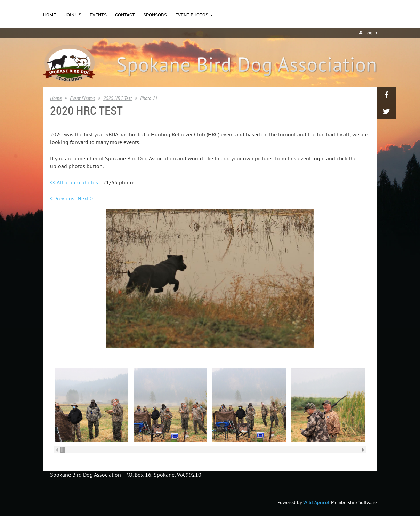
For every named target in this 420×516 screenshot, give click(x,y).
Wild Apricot (316, 502)
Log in (371, 33)
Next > (85, 198)
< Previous (62, 198)
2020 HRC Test (118, 98)
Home (56, 98)
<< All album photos (74, 182)
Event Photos (82, 98)
